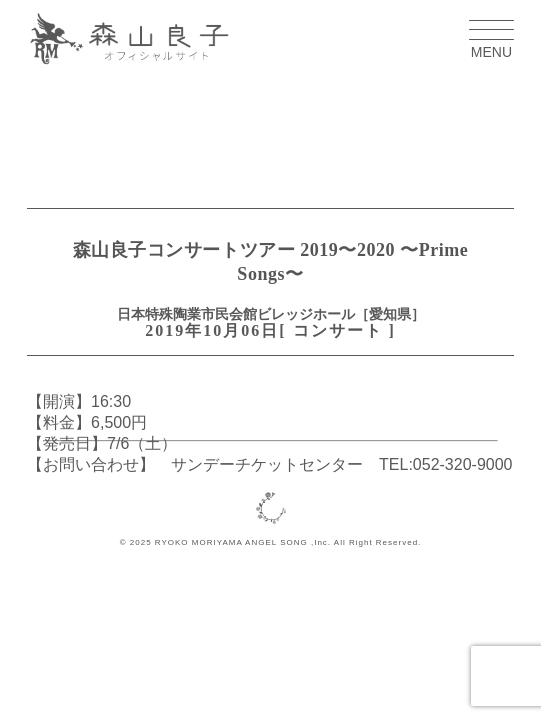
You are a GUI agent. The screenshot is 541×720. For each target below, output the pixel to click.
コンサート (338, 330)
